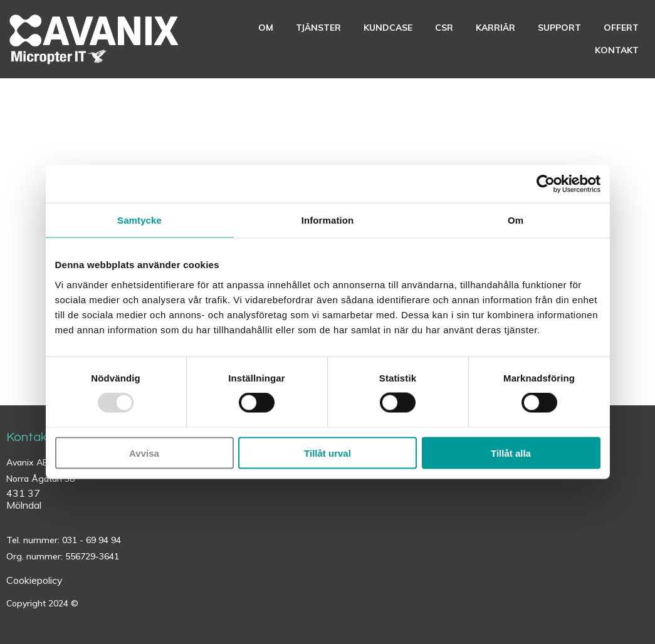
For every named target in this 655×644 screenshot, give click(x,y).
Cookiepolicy (34, 580)
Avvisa (144, 453)
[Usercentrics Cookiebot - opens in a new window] (546, 184)
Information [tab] (328, 220)
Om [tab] (516, 220)
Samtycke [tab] (139, 220)
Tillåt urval (327, 453)
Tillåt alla (511, 453)
